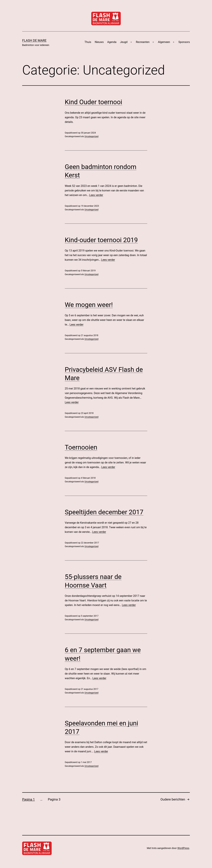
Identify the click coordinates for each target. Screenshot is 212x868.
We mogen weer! (89, 305)
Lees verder (96, 195)
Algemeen (164, 42)
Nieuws (99, 42)
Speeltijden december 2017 (104, 512)
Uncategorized (91, 136)
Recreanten (143, 42)
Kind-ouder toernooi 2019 (101, 240)
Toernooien (81, 447)
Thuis (88, 42)
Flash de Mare (34, 40)
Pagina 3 (54, 799)
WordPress (183, 848)
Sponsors (184, 42)
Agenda (112, 42)
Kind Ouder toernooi (93, 102)
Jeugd (124, 42)
